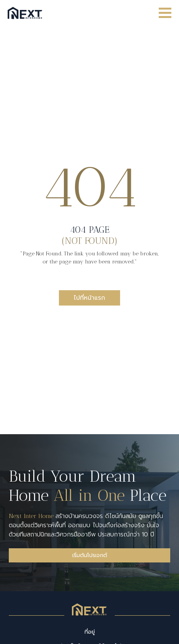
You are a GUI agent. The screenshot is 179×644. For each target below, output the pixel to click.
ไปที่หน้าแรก (89, 298)
